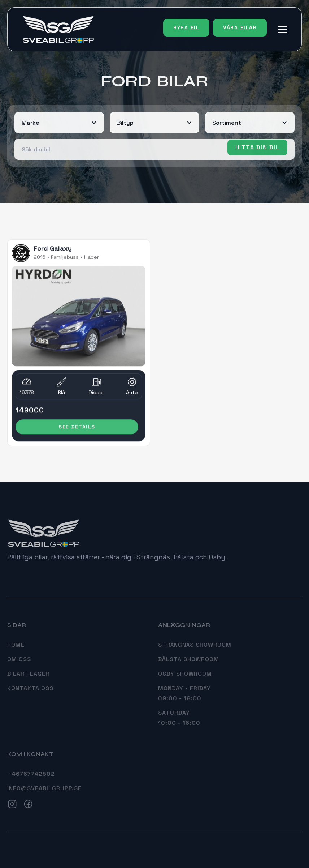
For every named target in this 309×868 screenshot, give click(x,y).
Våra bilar (240, 27)
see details (77, 428)
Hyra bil (186, 27)
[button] (282, 29)
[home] (58, 29)
